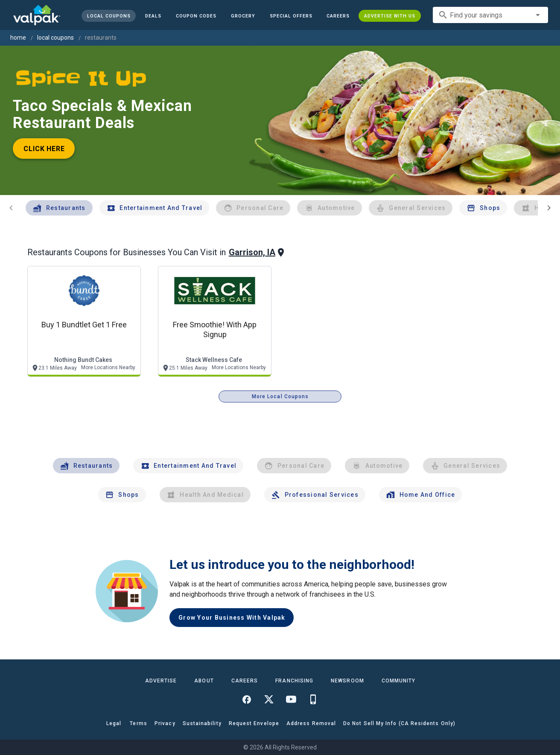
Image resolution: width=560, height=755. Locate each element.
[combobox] (490, 15)
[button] (291, 16)
